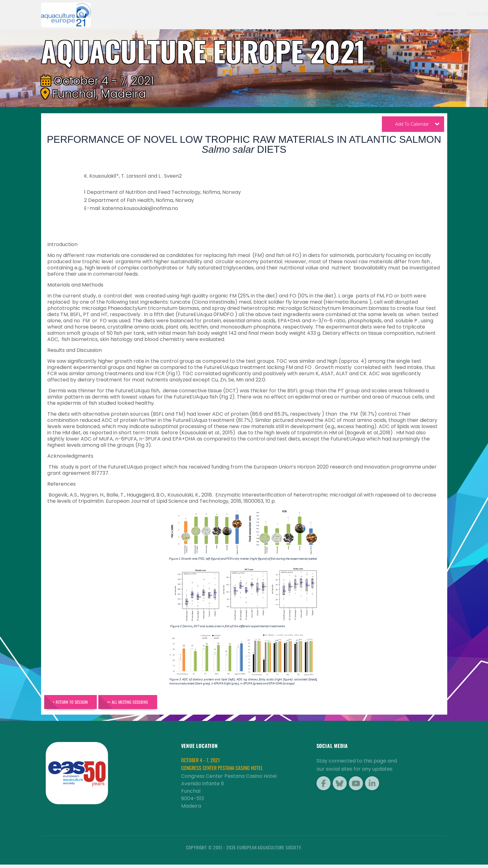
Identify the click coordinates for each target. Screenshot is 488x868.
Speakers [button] (241, 14)
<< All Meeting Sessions (149, 704)
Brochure (427, 14)
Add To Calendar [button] (417, 125)
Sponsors (336, 14)
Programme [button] (367, 14)
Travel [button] (398, 14)
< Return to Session (77, 704)
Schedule (307, 14)
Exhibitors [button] (274, 14)
